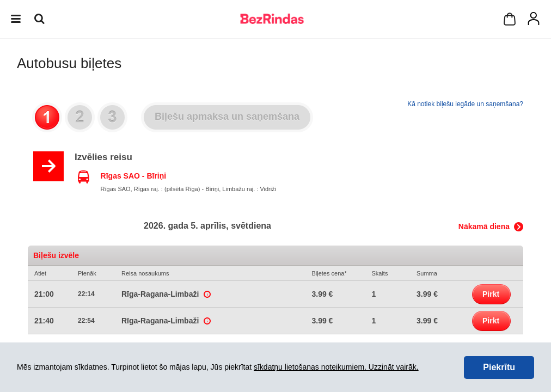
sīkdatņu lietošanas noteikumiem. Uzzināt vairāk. (336, 367)
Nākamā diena (484, 226)
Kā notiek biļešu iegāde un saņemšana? (465, 104)
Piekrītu (499, 367)
